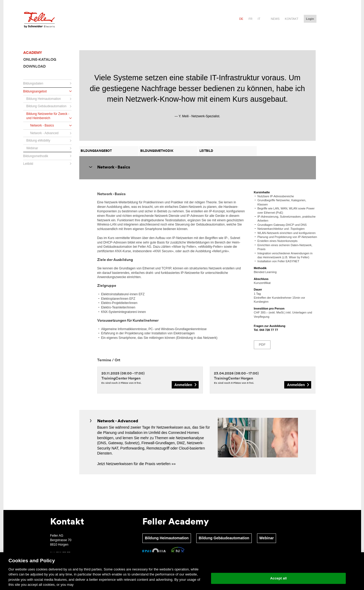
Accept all (279, 578)
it (259, 19)
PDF (262, 345)
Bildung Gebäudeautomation (224, 538)
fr (251, 19)
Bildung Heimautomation (167, 538)
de (241, 19)
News (275, 19)
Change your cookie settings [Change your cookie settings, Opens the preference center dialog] (279, 565)
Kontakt (291, 19)
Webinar (267, 538)
